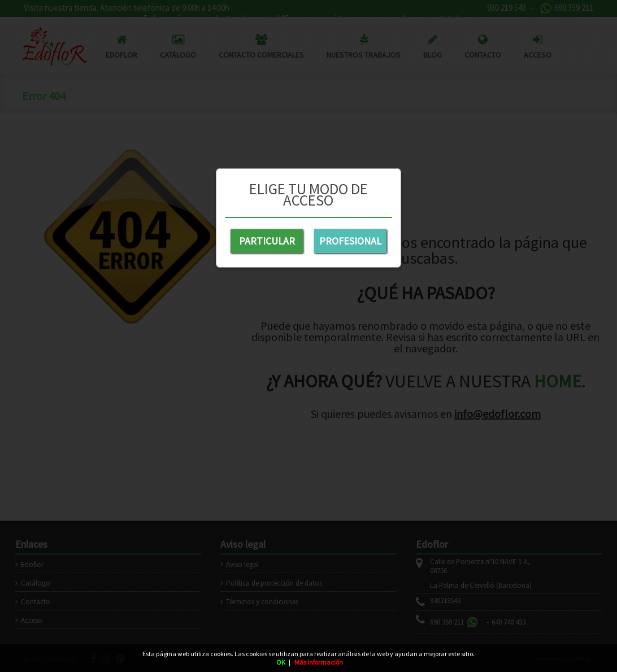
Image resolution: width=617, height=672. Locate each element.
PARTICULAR (267, 241)
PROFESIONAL (350, 241)
